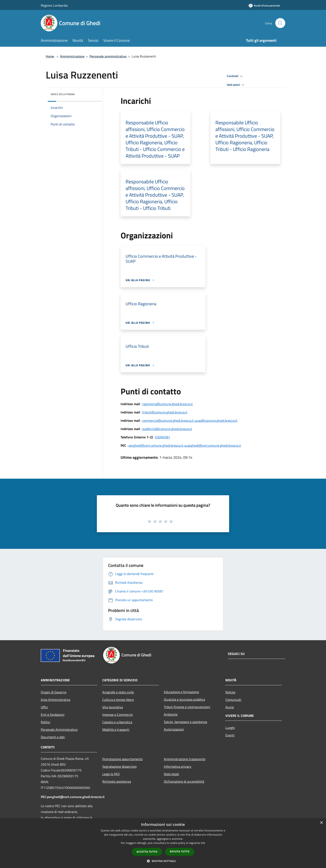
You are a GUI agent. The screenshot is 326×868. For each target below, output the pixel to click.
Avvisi (230, 707)
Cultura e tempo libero (118, 700)
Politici (46, 722)
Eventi (230, 735)
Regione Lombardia (54, 5)
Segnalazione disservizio (119, 766)
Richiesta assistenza (117, 781)
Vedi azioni (236, 85)
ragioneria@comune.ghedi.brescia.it (167, 404)
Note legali (171, 774)
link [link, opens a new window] (203, 843)
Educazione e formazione (181, 692)
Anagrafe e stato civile (118, 692)
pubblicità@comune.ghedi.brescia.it (167, 429)
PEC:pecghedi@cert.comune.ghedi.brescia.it (73, 797)
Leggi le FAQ (111, 774)
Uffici (44, 707)
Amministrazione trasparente (185, 759)
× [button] (321, 823)
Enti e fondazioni (53, 715)
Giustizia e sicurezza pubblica (184, 699)
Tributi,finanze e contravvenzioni (187, 707)
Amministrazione (72, 56)
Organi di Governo (54, 692)
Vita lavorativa (113, 707)
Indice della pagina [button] (63, 94)
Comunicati (233, 700)
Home (50, 56)
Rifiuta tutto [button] (180, 851)
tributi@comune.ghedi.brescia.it (165, 412)
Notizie (230, 692)
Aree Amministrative (56, 700)
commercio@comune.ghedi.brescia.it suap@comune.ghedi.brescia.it (190, 421)
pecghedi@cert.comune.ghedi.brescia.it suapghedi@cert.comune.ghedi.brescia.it (185, 445)
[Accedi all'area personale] (264, 6)
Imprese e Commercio (117, 715)
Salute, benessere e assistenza (185, 722)
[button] (163, 861)
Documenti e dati (53, 737)
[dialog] (163, 843)
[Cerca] (280, 23)
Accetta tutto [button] (147, 852)
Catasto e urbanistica (117, 722)
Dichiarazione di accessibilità (184, 781)
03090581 (163, 437)
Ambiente (171, 714)
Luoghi (230, 728)
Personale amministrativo (108, 56)
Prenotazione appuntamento (122, 759)
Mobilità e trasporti (116, 729)
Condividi (235, 76)
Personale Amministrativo (59, 729)
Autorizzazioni (174, 729)
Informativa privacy (178, 766)
